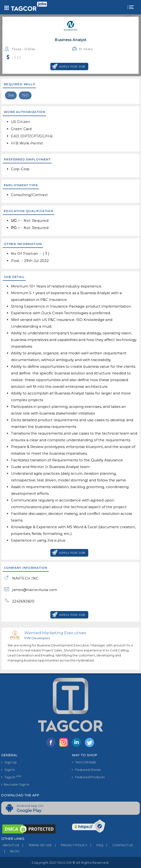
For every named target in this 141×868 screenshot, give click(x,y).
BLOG (10, 851)
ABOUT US (10, 845)
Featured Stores (86, 770)
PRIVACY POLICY (70, 845)
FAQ (95, 845)
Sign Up (9, 762)
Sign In (8, 770)
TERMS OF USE (36, 845)
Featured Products (88, 777)
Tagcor (11, 777)
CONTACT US (118, 845)
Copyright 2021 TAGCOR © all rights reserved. (70, 863)
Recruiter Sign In (15, 784)
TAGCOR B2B (84, 762)
